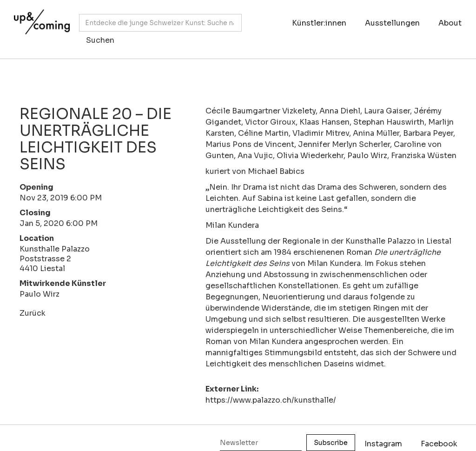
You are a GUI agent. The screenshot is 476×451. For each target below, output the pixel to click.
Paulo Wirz (40, 294)
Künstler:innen (319, 23)
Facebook (439, 444)
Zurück (33, 313)
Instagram (383, 444)
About (450, 23)
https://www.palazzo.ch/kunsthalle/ (271, 400)
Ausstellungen (392, 23)
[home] (40, 25)
